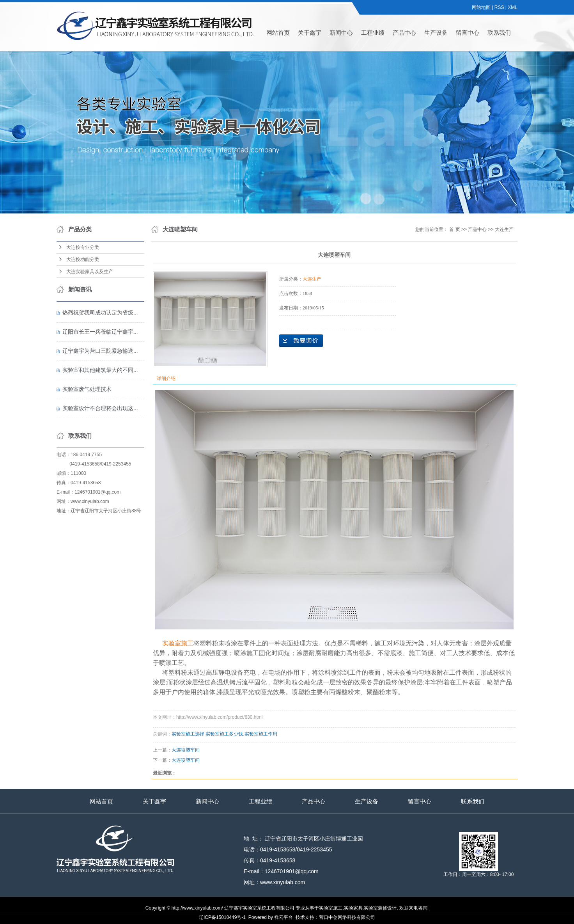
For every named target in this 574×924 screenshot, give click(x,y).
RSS (499, 7)
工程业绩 (373, 33)
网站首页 (278, 33)
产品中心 (404, 33)
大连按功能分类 (83, 259)
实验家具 (353, 908)
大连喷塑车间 (186, 750)
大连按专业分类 (83, 247)
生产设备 (436, 33)
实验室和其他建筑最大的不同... (100, 370)
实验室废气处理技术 (87, 389)
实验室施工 (331, 908)
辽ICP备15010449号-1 (222, 917)
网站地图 (481, 7)
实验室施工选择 (188, 734)
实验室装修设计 (380, 908)
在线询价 (301, 341)
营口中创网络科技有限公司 (347, 917)
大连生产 (504, 229)
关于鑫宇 (310, 33)
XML (513, 7)
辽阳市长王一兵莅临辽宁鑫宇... (100, 332)
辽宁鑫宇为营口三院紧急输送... (100, 351)
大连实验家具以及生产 (90, 272)
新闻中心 (341, 33)
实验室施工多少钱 (224, 734)
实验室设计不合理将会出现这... (100, 408)
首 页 (454, 229)
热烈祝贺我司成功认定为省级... (100, 313)
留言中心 (468, 33)
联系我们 (499, 33)
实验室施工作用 (261, 734)
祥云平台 (283, 917)
